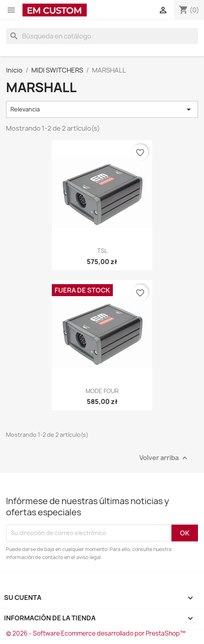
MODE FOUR (102, 391)
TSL (102, 251)
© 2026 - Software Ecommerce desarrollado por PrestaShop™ (96, 633)
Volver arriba (164, 458)
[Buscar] (102, 36)
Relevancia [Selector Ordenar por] (102, 109)
